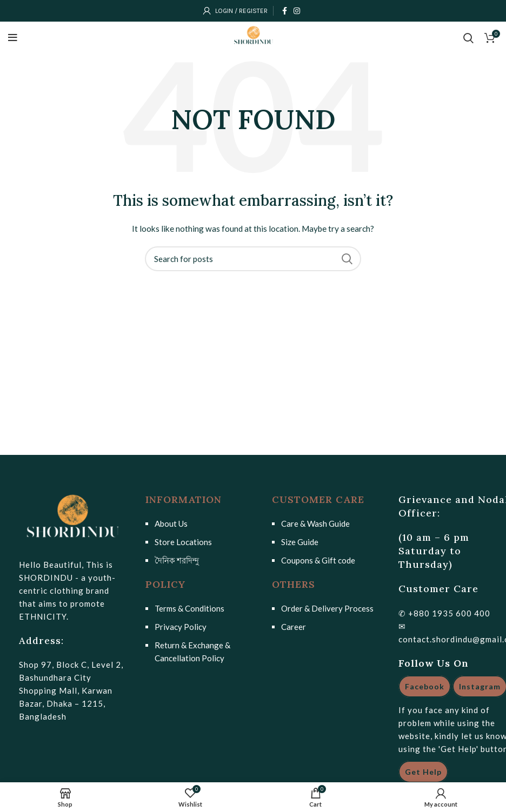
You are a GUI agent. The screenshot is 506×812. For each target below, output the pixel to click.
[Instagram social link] (297, 11)
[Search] (253, 259)
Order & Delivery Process (327, 608)
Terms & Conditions (189, 608)
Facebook (425, 686)
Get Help (423, 772)
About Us (171, 524)
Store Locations (183, 542)
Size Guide (300, 542)
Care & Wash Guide (315, 524)
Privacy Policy (181, 627)
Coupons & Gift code (318, 560)
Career (294, 627)
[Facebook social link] (285, 11)
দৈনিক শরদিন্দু (177, 560)
